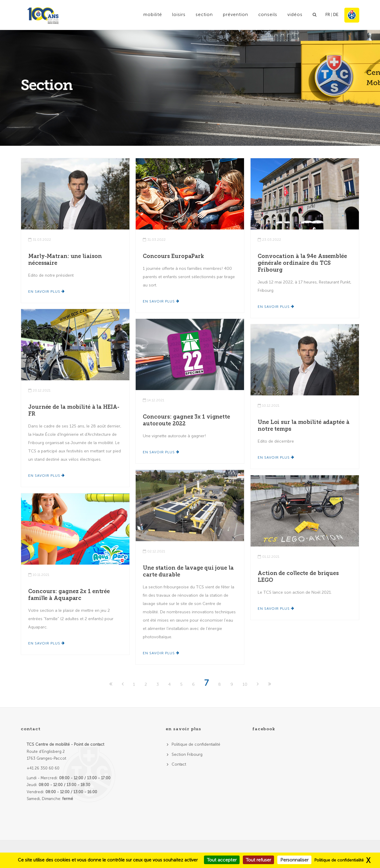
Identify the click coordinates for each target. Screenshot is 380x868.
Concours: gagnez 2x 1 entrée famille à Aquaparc (69, 595)
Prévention (236, 15)
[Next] (258, 684)
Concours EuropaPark (173, 256)
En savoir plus (46, 292)
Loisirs (179, 15)
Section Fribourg (187, 754)
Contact (179, 764)
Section (204, 15)
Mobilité (153, 15)
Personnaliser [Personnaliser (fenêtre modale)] (294, 860)
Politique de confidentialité (196, 744)
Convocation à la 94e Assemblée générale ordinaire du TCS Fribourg (302, 263)
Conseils (268, 15)
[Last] (270, 684)
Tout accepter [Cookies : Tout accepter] (222, 860)
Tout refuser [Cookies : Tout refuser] (258, 860)
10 (245, 684)
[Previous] (123, 684)
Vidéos (295, 15)
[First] (111, 684)
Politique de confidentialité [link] (339, 860)
